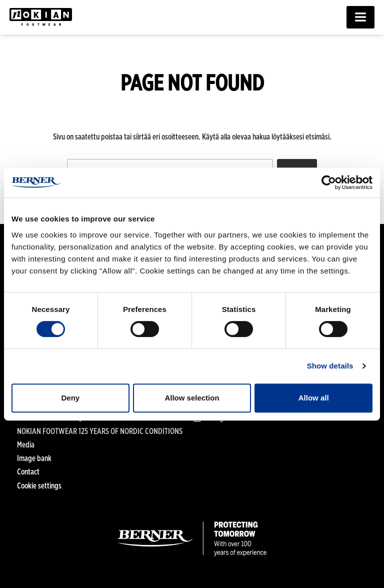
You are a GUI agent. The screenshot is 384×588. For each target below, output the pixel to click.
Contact (28, 472)
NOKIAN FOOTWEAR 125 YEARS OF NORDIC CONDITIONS (100, 431)
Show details (330, 366)
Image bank (34, 458)
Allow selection (192, 398)
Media (26, 445)
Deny (70, 398)
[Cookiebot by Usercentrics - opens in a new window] (329, 182)
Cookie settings (39, 486)
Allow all (314, 398)
